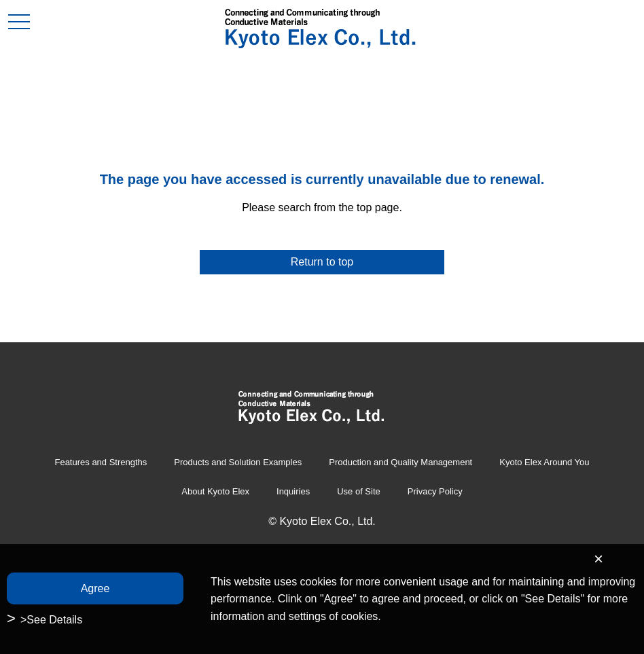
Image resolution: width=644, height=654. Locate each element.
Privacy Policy (435, 491)
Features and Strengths (101, 462)
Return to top (322, 262)
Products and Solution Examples (238, 462)
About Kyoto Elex (215, 491)
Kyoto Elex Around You (544, 462)
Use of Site (359, 491)
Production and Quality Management (400, 462)
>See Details (51, 620)
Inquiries (293, 491)
